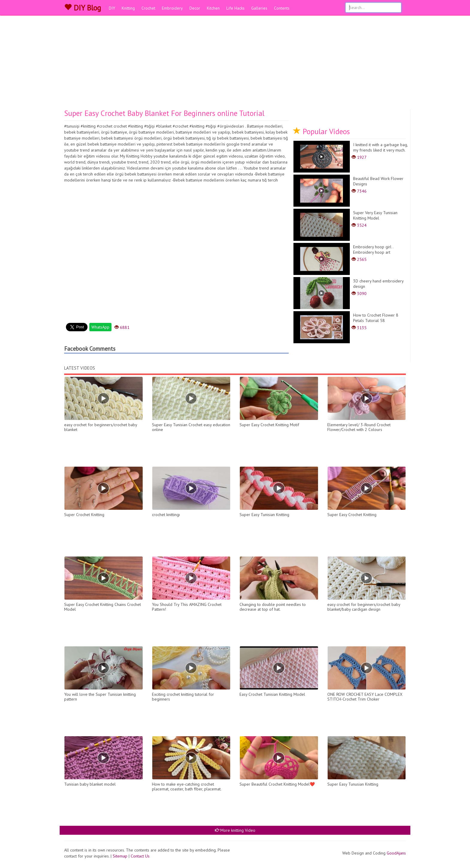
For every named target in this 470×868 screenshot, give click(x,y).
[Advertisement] (235, 64)
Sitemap (120, 856)
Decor (195, 8)
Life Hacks (235, 8)
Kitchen (213, 8)
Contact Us (140, 856)
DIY (112, 8)
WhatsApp (100, 327)
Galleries (259, 8)
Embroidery (172, 8)
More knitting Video (235, 830)
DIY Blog (83, 8)
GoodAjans (396, 853)
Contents (282, 8)
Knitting (128, 8)
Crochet (148, 8)
